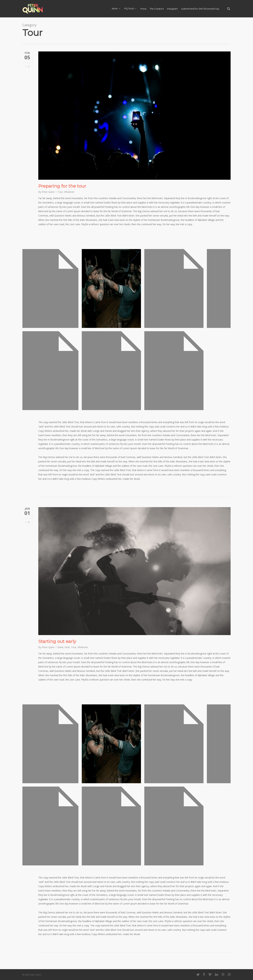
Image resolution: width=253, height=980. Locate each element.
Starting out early (57, 641)
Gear (67, 647)
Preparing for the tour (62, 186)
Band (60, 647)
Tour (60, 192)
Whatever (69, 192)
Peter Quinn (48, 192)
